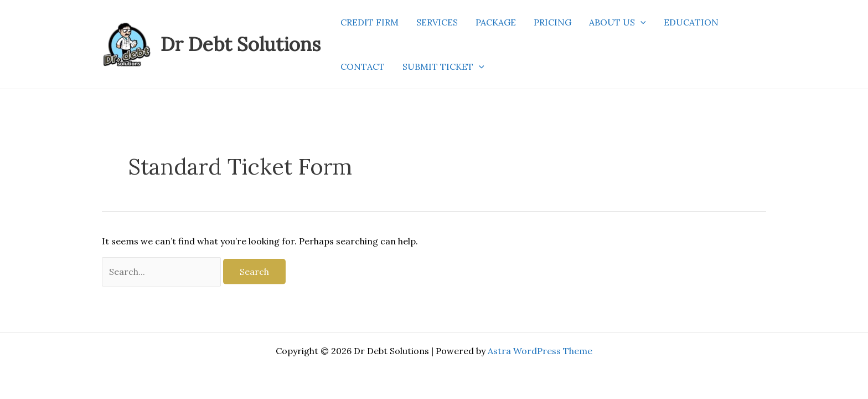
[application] (640, 22)
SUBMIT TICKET (443, 66)
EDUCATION (691, 22)
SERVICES (437, 22)
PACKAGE (496, 22)
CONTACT (363, 66)
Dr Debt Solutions (241, 44)
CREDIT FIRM (370, 22)
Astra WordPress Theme (540, 351)
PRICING (552, 22)
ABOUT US (618, 22)
